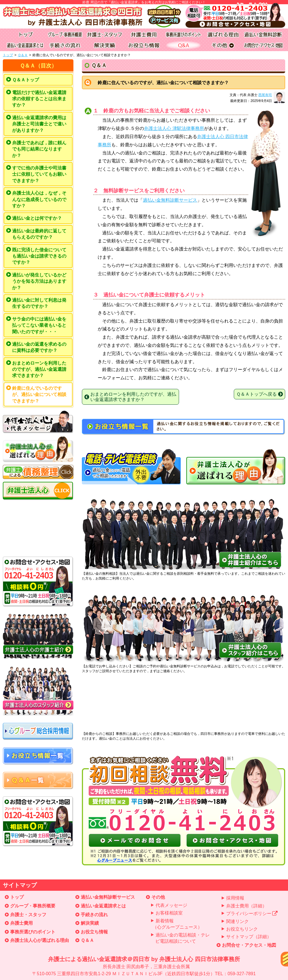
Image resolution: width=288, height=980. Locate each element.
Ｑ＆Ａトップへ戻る (259, 394)
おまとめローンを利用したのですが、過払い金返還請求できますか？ (39, 369)
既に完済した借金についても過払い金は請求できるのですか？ (39, 256)
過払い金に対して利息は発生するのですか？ (39, 303)
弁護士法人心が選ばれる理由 (40, 940)
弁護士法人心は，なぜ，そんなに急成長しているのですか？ (39, 199)
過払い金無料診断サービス (170, 200)
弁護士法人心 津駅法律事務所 (174, 128)
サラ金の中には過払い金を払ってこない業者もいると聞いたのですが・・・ (39, 325)
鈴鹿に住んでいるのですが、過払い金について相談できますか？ (39, 395)
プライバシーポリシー (252, 913)
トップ (8, 55)
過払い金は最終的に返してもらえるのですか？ (39, 234)
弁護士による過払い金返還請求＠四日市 (144, 967)
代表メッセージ (171, 905)
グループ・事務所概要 (33, 906)
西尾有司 (265, 95)
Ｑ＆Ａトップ (26, 80)
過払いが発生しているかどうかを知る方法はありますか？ (39, 281)
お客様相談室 (169, 913)
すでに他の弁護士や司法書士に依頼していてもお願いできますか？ (39, 174)
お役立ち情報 (94, 932)
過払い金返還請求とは (103, 906)
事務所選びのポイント (33, 932)
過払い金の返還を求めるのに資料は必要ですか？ (39, 347)
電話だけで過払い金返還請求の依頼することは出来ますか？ (39, 99)
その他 (158, 897)
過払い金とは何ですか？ (37, 218)
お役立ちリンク (242, 929)
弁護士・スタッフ (28, 915)
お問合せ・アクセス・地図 (249, 945)
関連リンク (237, 921)
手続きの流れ (94, 915)
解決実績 (90, 923)
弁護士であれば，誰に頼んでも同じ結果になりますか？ (39, 149)
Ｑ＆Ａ (23, 55)
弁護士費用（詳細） (246, 906)
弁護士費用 (21, 923)
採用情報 (235, 898)
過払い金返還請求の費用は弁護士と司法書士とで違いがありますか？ (39, 124)
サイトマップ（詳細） (249, 937)
